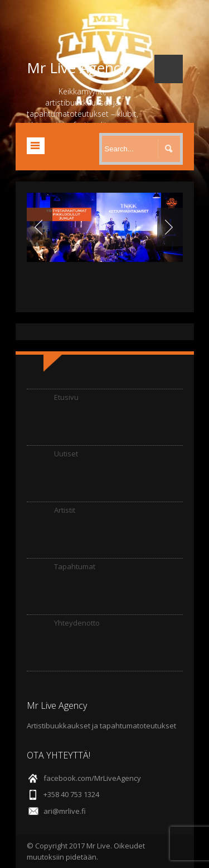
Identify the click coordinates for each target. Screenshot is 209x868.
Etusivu (66, 397)
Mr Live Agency (77, 68)
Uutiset (66, 454)
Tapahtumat (75, 566)
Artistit (65, 510)
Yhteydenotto (77, 623)
